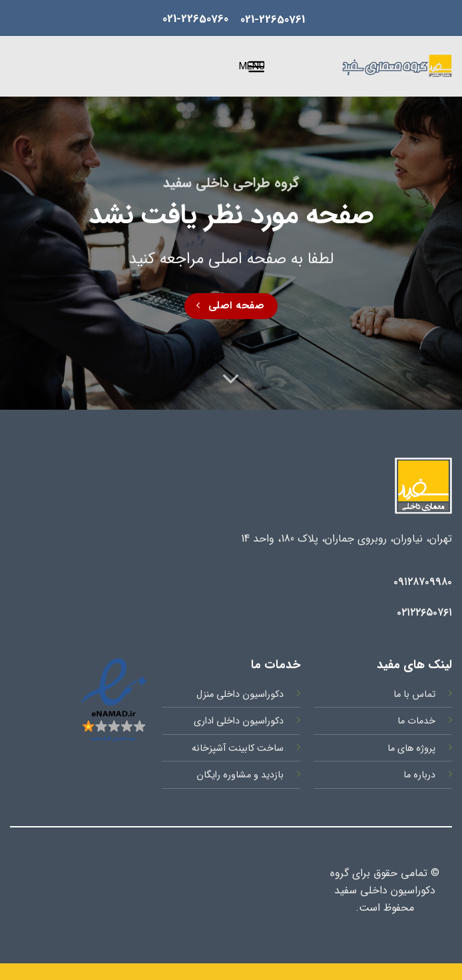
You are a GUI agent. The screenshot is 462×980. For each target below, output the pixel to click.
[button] (263, 67)
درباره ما (419, 775)
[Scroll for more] (231, 379)
